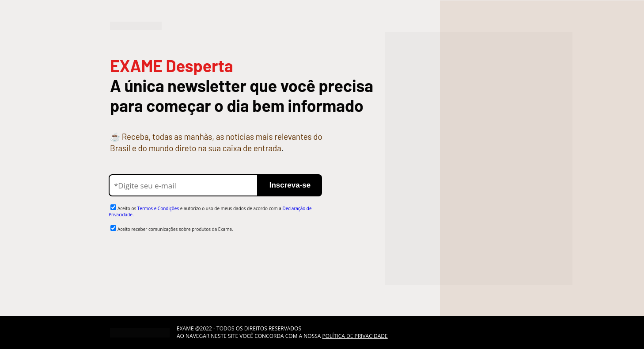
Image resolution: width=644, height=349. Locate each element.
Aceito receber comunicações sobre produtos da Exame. (175, 229)
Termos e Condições (158, 208)
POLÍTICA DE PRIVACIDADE (355, 336)
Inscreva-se (290, 185)
